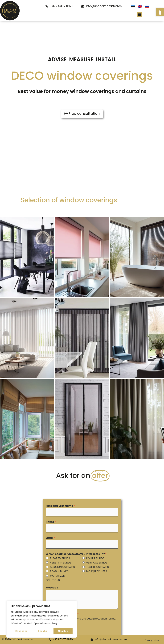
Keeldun (43, 631)
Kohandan (21, 631)
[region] (42, 619)
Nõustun (63, 631)
